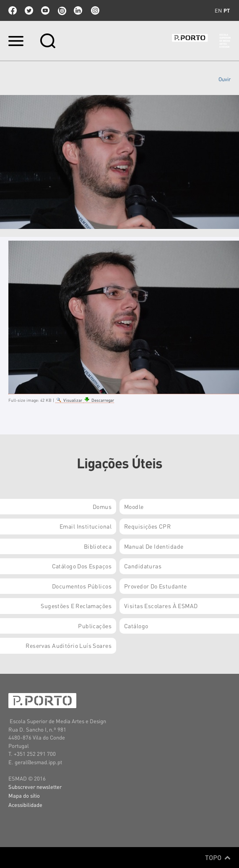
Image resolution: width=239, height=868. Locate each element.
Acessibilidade (25, 805)
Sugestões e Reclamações (76, 606)
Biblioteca (98, 546)
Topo (218, 858)
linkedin (78, 10)
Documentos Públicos (82, 586)
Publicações (95, 626)
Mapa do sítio (24, 795)
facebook (13, 10)
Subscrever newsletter (35, 787)
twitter (29, 10)
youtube (45, 10)
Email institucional (86, 526)
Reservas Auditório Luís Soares (69, 645)
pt (227, 10)
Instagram (94, 10)
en (218, 10)
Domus (102, 506)
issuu (62, 10)
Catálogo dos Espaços (82, 566)
